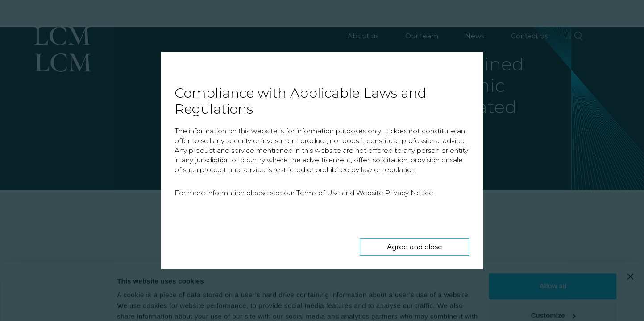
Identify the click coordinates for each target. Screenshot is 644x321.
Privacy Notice (409, 193)
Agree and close (415, 247)
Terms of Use (318, 193)
